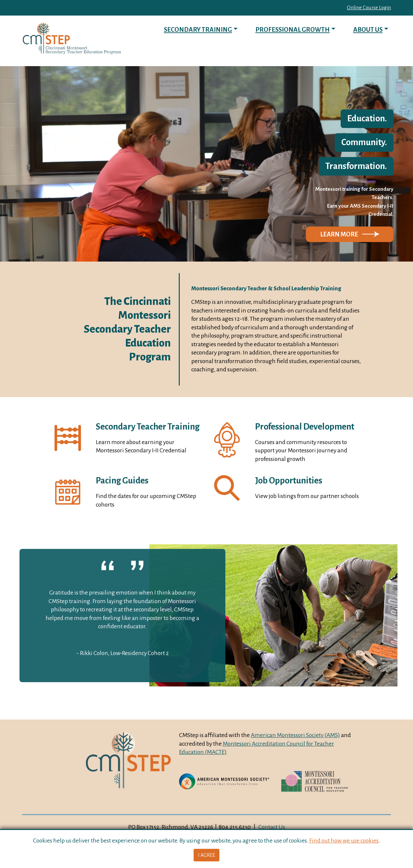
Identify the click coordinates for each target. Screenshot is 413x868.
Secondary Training (198, 30)
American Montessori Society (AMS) (295, 735)
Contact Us (272, 827)
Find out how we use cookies (344, 841)
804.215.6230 (235, 827)
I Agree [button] (207, 855)
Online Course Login (369, 8)
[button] (350, 234)
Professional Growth (293, 30)
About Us (368, 30)
